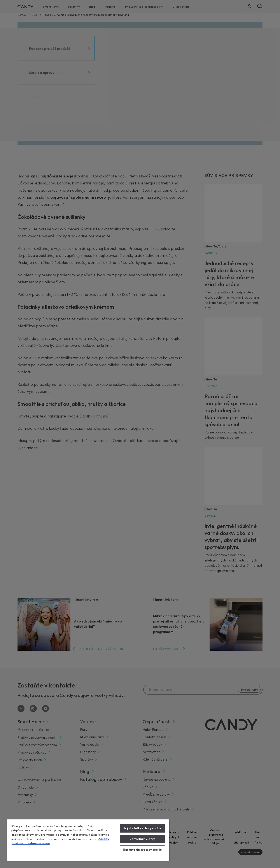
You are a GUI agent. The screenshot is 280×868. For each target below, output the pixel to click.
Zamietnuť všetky (142, 839)
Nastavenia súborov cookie (142, 850)
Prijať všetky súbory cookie (142, 828)
